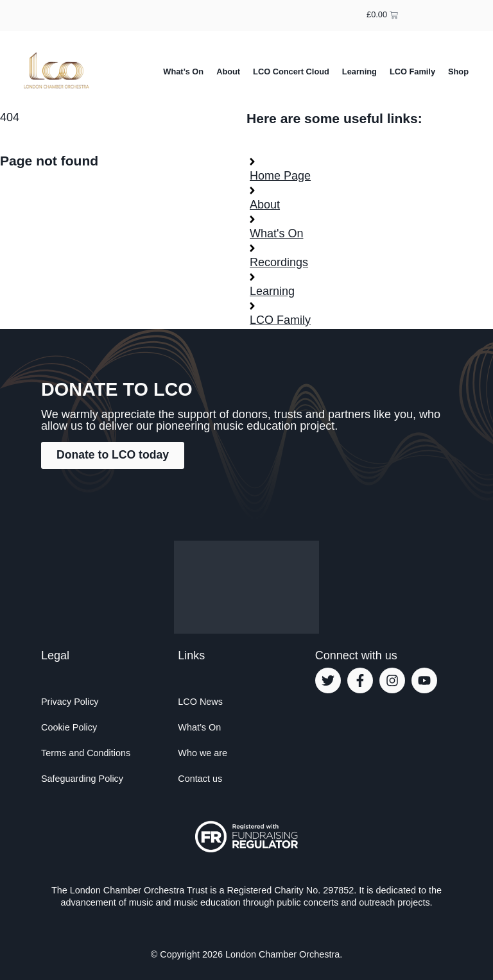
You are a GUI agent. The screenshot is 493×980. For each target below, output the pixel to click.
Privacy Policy (70, 702)
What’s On (183, 72)
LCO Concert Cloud (291, 72)
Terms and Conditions (86, 753)
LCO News (200, 702)
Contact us (200, 779)
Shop (458, 72)
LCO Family (412, 72)
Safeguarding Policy (82, 779)
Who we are (203, 753)
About (228, 72)
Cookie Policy (69, 727)
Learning (359, 72)
